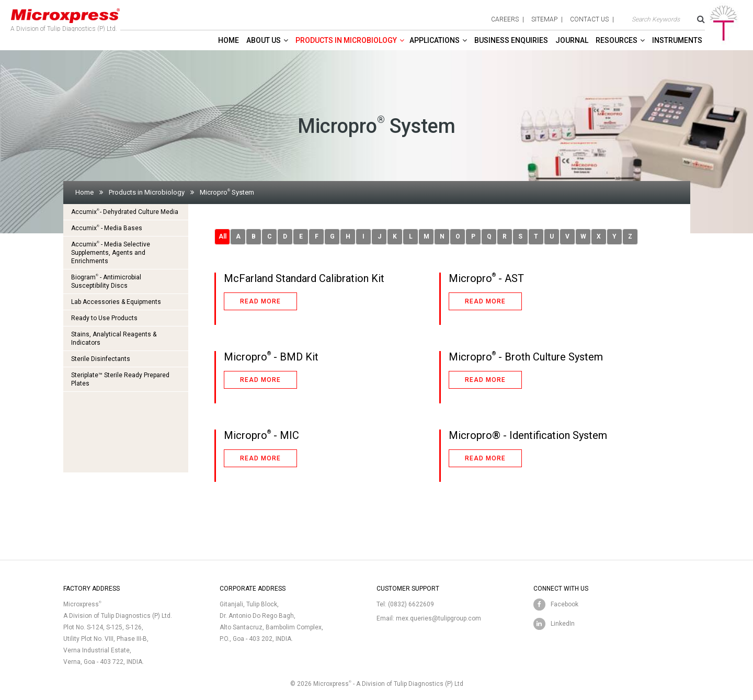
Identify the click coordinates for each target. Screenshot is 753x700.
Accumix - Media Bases (107, 228)
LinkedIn (563, 624)
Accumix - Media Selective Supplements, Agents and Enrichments (111, 252)
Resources (617, 40)
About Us (264, 40)
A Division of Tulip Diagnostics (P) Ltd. (65, 18)
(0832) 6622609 (411, 604)
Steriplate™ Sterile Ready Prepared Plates (120, 379)
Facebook (564, 604)
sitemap (544, 19)
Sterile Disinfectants (101, 359)
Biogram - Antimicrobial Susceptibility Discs (106, 281)
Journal (572, 40)
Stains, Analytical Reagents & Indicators (114, 338)
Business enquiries (511, 40)
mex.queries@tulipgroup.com (438, 618)
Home (229, 40)
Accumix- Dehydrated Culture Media (125, 212)
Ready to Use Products (104, 318)
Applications (435, 40)
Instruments (677, 40)
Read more (260, 301)
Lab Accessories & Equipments (116, 302)
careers (505, 19)
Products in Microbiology (346, 40)
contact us (589, 19)
